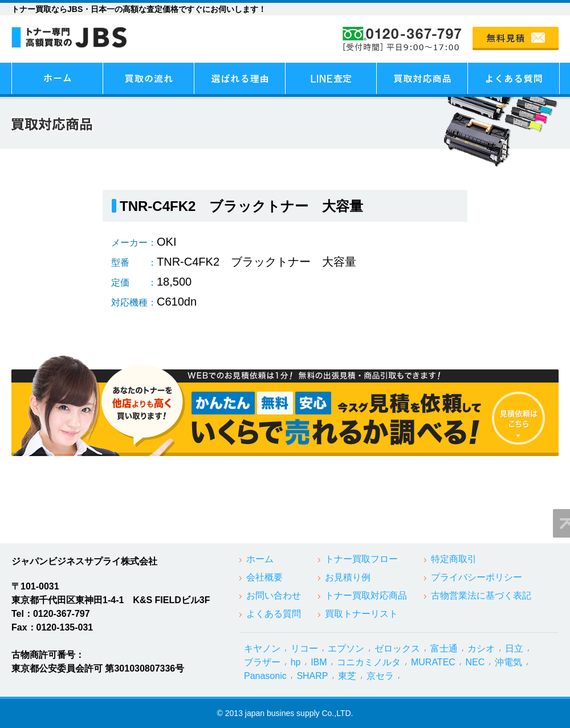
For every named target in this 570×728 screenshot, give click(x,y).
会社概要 (264, 577)
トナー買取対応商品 (366, 595)
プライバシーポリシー (477, 577)
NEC (475, 662)
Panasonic (265, 676)
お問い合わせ (274, 595)
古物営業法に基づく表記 (481, 595)
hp (296, 662)
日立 (514, 648)
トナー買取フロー (361, 559)
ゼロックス (397, 648)
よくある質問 (274, 614)
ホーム (260, 559)
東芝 (347, 676)
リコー (304, 648)
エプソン (346, 648)
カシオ (481, 648)
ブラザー (262, 662)
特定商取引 (454, 559)
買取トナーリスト (361, 614)
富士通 (444, 648)
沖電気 (508, 662)
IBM (319, 662)
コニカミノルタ (369, 662)
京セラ (380, 676)
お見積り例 (348, 577)
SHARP (312, 676)
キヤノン (262, 648)
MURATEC (433, 662)
